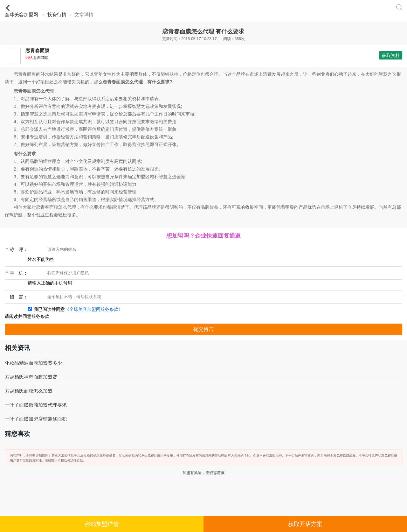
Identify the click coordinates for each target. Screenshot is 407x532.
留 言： (19, 297)
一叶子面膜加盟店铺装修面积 (36, 419)
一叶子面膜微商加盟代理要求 (36, 405)
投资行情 (57, 14)
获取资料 (391, 55)
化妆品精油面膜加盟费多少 (33, 363)
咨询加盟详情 (102, 524)
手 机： (16, 273)
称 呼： (16, 250)
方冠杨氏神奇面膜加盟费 (31, 377)
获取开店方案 (305, 524)
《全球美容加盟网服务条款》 (94, 309)
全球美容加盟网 (21, 14)
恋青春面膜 (37, 50)
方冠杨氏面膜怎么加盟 (29, 391)
